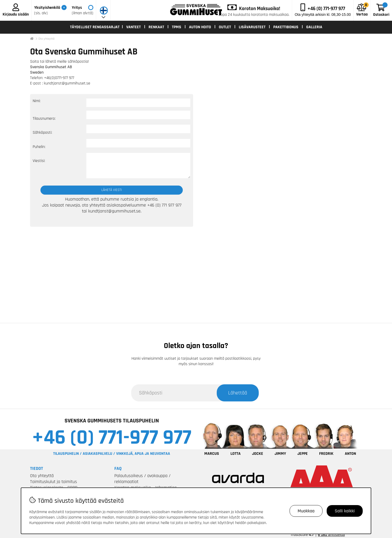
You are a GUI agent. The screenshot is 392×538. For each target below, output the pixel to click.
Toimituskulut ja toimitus (54, 482)
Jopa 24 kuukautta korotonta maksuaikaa (254, 15)
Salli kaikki (345, 511)
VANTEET (134, 27)
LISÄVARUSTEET (252, 27)
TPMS (177, 27)
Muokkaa (306, 511)
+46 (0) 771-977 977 (112, 438)
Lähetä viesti (112, 190)
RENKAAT (156, 27)
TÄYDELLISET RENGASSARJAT (95, 27)
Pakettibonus (286, 27)
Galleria (314, 27)
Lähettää (238, 393)
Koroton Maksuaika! (260, 9)
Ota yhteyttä (46, 39)
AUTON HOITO (200, 27)
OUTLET (225, 27)
